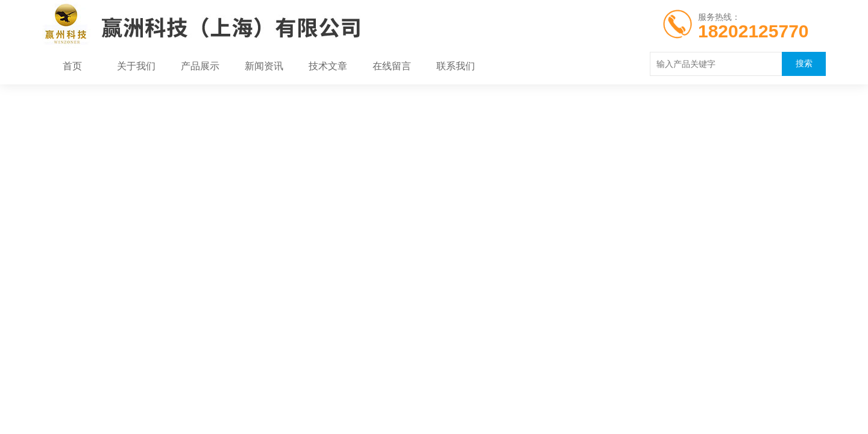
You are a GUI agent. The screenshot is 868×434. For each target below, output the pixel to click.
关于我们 (136, 66)
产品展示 (200, 66)
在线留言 (392, 66)
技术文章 (328, 66)
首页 (72, 66)
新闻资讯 (264, 66)
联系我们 (456, 66)
